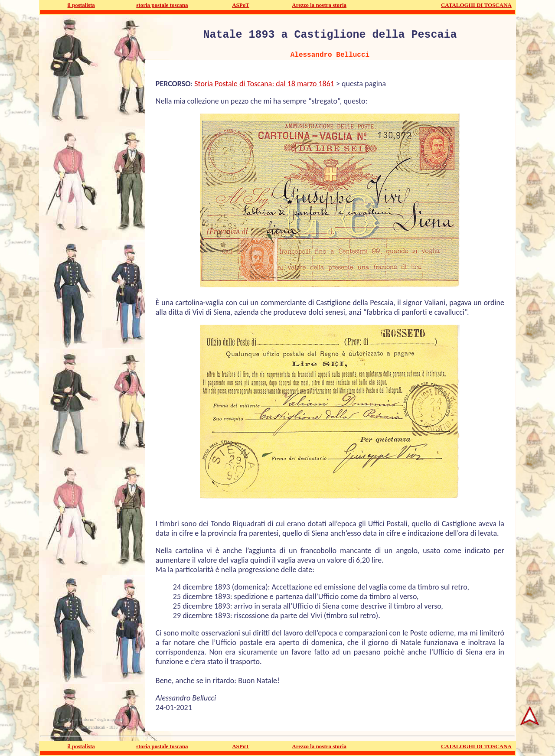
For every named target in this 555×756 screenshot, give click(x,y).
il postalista (81, 5)
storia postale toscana (162, 5)
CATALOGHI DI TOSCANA (476, 5)
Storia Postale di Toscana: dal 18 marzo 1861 (264, 84)
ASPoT (241, 5)
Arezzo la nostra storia (319, 5)
